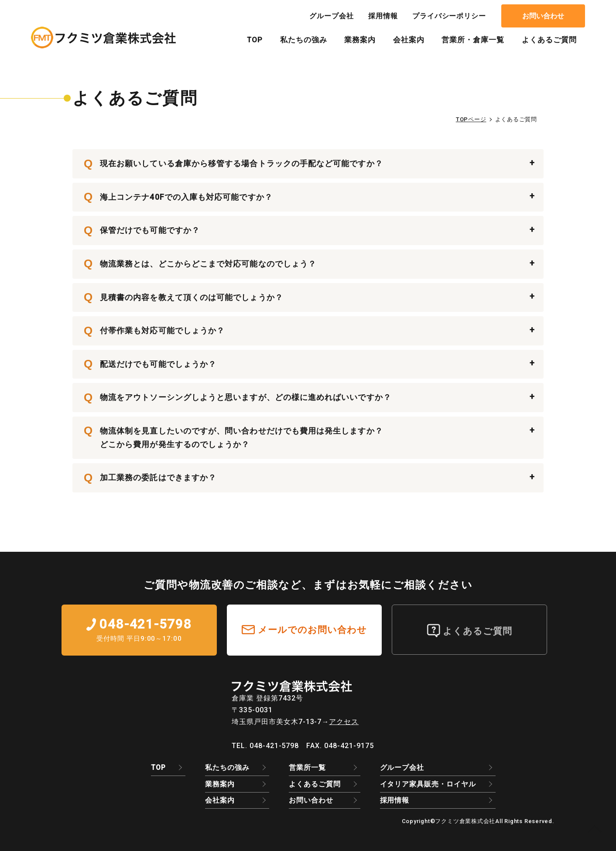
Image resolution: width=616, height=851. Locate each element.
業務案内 (360, 40)
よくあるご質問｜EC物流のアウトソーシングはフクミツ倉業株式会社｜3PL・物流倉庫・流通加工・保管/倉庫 (103, 38)
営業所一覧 (307, 767)
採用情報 (383, 16)
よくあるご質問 (549, 40)
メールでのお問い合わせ (313, 630)
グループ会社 (332, 16)
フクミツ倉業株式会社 (465, 821)
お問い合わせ (543, 16)
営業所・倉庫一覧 (473, 40)
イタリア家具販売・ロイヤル (428, 784)
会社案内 (409, 40)
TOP (255, 40)
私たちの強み (304, 40)
